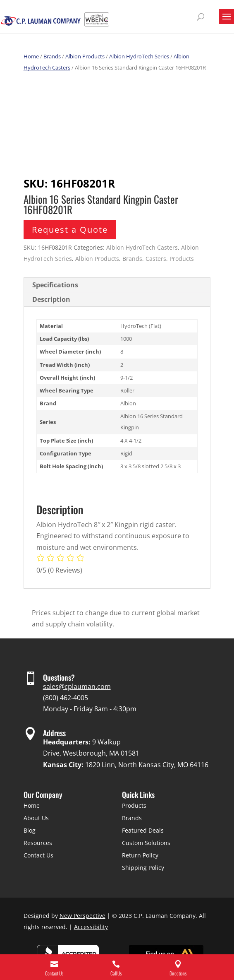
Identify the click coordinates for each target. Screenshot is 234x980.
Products (182, 259)
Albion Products (85, 56)
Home (31, 56)
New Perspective (82, 916)
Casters (156, 259)
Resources (38, 843)
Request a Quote (70, 230)
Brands (52, 56)
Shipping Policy (143, 868)
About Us (36, 818)
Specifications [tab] (55, 285)
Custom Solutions (146, 843)
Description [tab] (51, 299)
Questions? (59, 677)
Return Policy (140, 855)
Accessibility (91, 927)
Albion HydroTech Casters (142, 247)
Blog (30, 830)
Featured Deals (143, 830)
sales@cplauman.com (77, 686)
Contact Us (38, 855)
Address (54, 733)
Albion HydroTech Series (139, 56)
